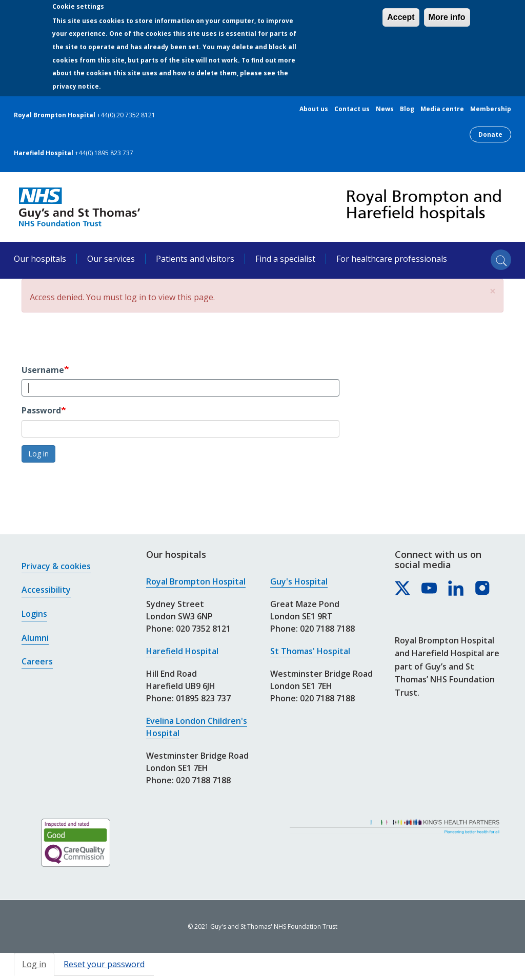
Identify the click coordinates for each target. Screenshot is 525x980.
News (385, 109)
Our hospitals (40, 259)
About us (314, 109)
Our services (111, 259)
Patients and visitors (195, 259)
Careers (37, 661)
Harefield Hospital (182, 651)
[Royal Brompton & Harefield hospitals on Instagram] (483, 589)
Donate (490, 134)
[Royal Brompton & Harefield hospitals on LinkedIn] (456, 589)
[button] (493, 291)
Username (43, 370)
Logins (34, 614)
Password (41, 410)
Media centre (442, 109)
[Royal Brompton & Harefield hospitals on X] (403, 589)
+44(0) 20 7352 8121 (126, 115)
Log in (38, 454)
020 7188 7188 (203, 780)
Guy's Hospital (299, 581)
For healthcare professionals (392, 259)
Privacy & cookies (56, 566)
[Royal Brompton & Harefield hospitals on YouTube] (430, 589)
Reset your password (104, 964)
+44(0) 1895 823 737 (104, 153)
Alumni (35, 638)
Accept (401, 17)
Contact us (352, 109)
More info (447, 17)
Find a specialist (285, 259)
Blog (407, 109)
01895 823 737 (203, 698)
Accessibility (46, 590)
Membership (491, 109)
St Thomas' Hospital (310, 651)
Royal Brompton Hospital (196, 581)
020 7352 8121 (203, 629)
